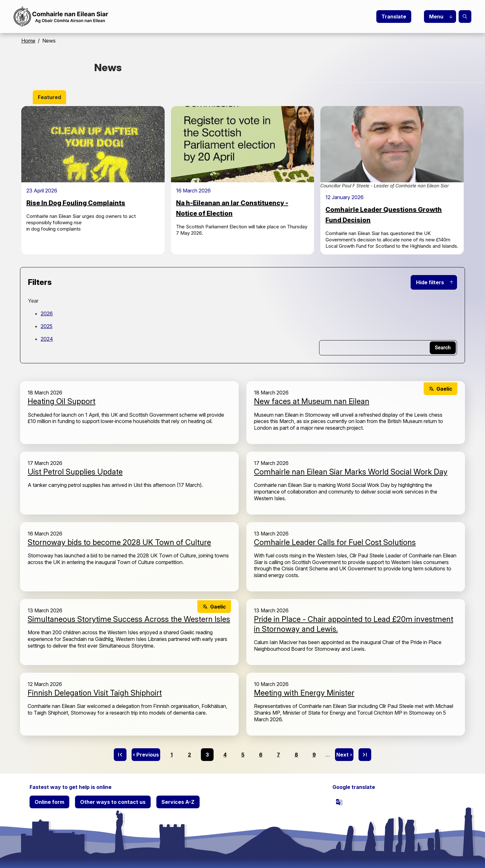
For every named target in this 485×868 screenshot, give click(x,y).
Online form (49, 802)
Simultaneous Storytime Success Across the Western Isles (129, 619)
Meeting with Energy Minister (304, 693)
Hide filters (430, 282)
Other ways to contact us (113, 802)
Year (33, 301)
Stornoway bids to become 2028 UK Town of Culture (119, 542)
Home (28, 41)
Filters (40, 282)
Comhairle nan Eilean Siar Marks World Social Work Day (351, 472)
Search (465, 17)
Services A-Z (178, 802)
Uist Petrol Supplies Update (75, 472)
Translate (394, 17)
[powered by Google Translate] (339, 802)
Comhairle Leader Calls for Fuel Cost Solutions (335, 542)
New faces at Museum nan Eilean (312, 401)
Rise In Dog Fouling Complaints (76, 203)
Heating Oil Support (61, 401)
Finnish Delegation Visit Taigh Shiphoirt (95, 693)
